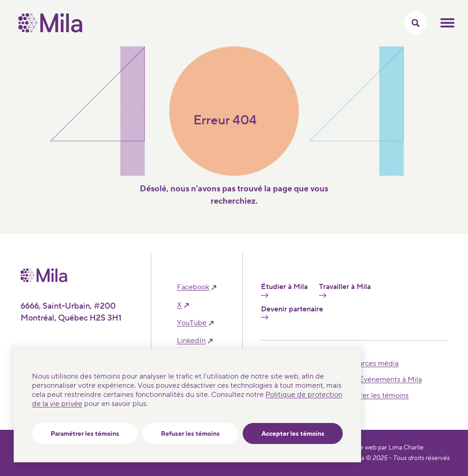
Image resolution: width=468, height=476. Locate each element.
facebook (193, 287)
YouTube (192, 323)
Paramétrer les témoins (85, 434)
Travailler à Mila (345, 290)
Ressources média (369, 364)
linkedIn (191, 341)
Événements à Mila (391, 380)
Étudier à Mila (284, 290)
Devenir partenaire (292, 312)
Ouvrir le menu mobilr (447, 23)
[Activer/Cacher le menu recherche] (415, 23)
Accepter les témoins (293, 434)
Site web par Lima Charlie (388, 448)
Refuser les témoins (190, 434)
